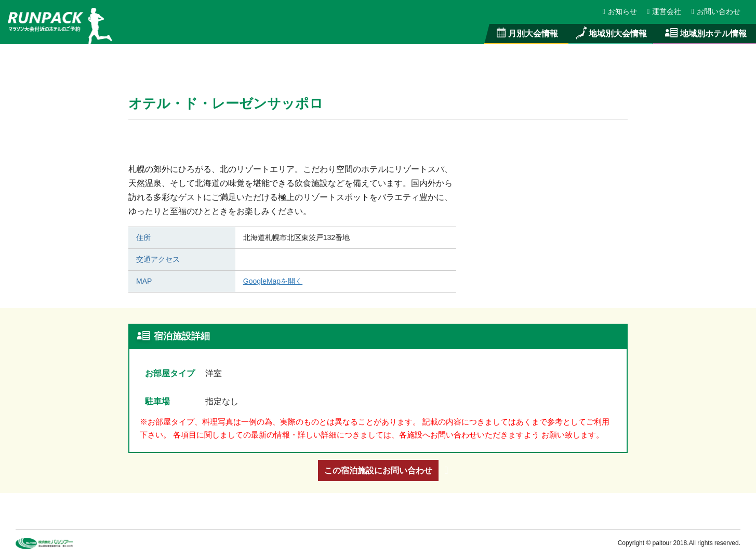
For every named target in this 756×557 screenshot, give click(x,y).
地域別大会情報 (611, 33)
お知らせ (620, 11)
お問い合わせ (716, 11)
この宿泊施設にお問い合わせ (378, 470)
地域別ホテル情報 (705, 33)
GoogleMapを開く (273, 281)
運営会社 (665, 11)
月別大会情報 (527, 33)
